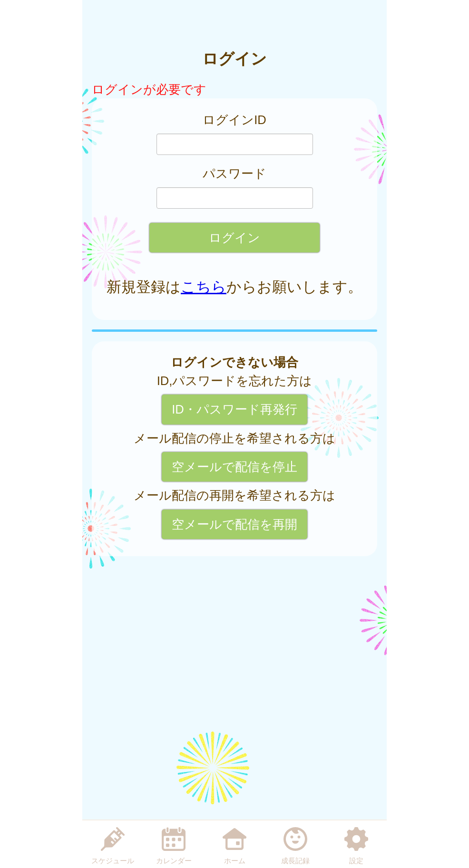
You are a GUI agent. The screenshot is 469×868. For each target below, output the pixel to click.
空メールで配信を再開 (234, 524)
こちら (204, 287)
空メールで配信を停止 (234, 467)
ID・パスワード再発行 (234, 409)
